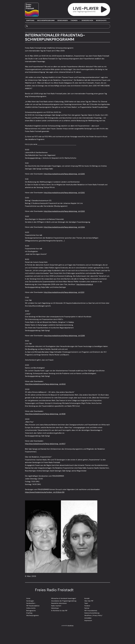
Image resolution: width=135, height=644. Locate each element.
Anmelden (88, 618)
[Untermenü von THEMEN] (80, 20)
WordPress (71, 626)
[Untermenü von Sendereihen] (36, 603)
